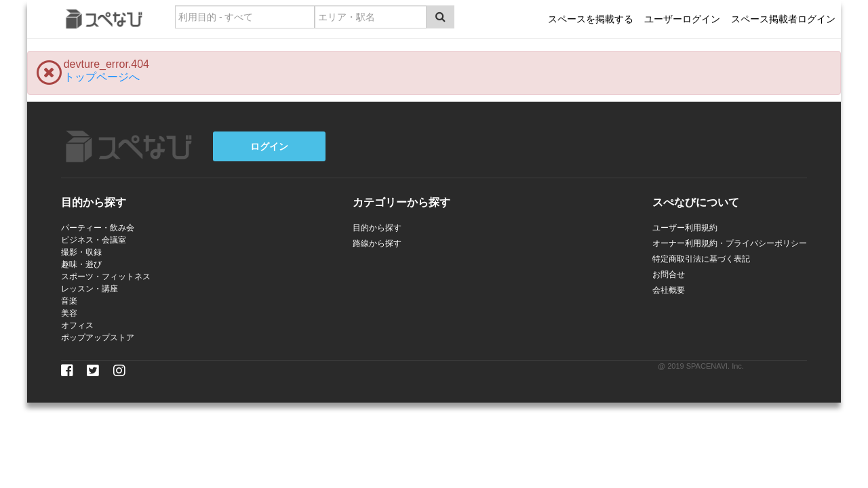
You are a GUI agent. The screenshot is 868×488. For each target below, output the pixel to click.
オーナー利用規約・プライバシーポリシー (730, 243)
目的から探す (377, 228)
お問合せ (669, 274)
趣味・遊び (81, 264)
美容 (69, 313)
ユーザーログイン (682, 19)
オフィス (77, 325)
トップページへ (102, 77)
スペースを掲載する (591, 19)
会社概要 (669, 290)
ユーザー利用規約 (685, 228)
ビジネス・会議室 (94, 240)
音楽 (69, 301)
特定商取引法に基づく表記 (701, 259)
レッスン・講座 (90, 289)
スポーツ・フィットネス (106, 277)
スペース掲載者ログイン (783, 19)
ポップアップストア (98, 338)
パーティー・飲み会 (98, 228)
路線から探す (377, 243)
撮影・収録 (81, 252)
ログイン (269, 146)
